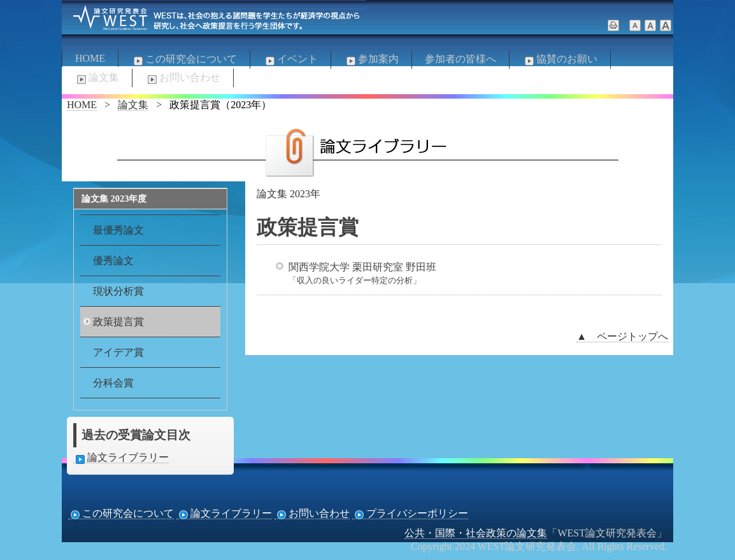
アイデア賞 (118, 352)
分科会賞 (113, 383)
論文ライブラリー (121, 458)
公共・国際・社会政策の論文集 (476, 533)
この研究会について (184, 60)
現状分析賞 (118, 291)
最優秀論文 (118, 230)
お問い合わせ (183, 78)
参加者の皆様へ (460, 59)
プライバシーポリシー (410, 514)
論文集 (97, 78)
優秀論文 (113, 261)
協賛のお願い (560, 60)
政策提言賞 (118, 322)
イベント (290, 60)
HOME (90, 58)
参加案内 (371, 60)
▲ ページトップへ (622, 336)
